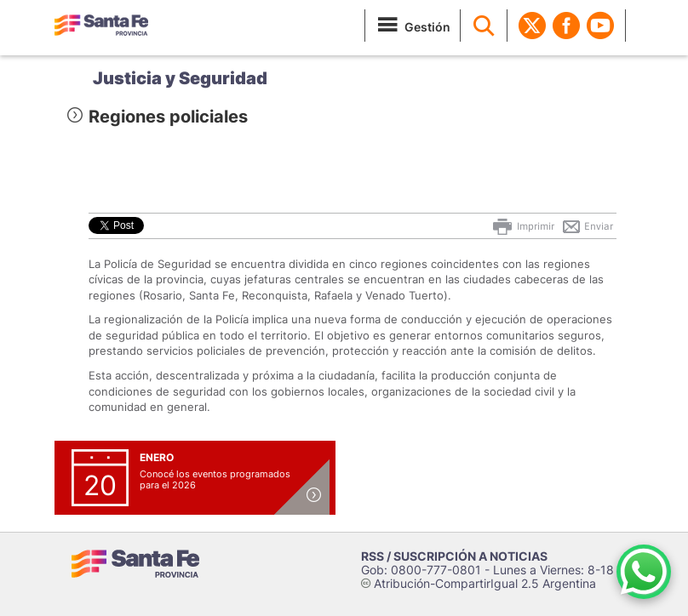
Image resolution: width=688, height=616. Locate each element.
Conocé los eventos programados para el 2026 (215, 479)
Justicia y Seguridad (180, 78)
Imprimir (522, 226)
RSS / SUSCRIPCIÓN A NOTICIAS (454, 556)
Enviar (587, 226)
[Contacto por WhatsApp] (644, 572)
